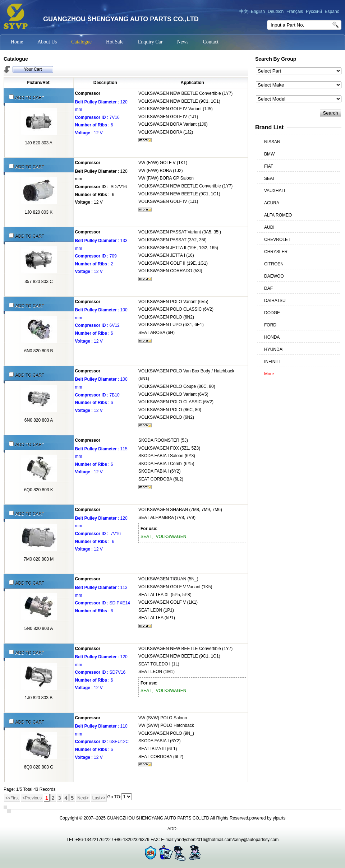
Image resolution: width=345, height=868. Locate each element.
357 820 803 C (39, 282)
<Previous (32, 798)
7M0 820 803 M (39, 559)
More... (145, 140)
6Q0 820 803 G (38, 767)
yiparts (279, 818)
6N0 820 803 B (38, 351)
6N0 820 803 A (39, 420)
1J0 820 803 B (39, 698)
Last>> (99, 798)
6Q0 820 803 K (39, 490)
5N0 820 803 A (39, 628)
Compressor (88, 93)
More (269, 374)
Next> (83, 798)
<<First (12, 798)
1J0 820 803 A (39, 143)
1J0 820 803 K (39, 212)
